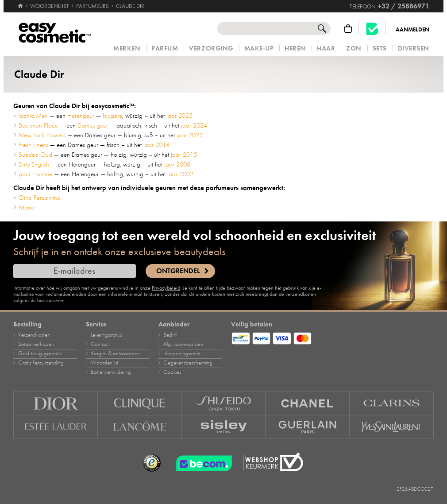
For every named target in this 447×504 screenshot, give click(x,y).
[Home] (20, 2)
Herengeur (81, 116)
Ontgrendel (178, 271)
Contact (100, 344)
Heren (295, 48)
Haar (326, 48)
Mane (26, 207)
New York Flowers (42, 135)
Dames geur (93, 125)
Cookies (172, 372)
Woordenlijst (104, 363)
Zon (354, 48)
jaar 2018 (156, 145)
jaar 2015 (184, 155)
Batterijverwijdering (111, 372)
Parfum (165, 48)
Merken (127, 48)
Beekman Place (38, 125)
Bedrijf (170, 335)
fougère (112, 116)
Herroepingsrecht (182, 353)
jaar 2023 (190, 135)
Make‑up (259, 48)
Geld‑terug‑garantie (40, 353)
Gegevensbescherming (188, 363)
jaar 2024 (194, 125)
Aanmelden (412, 30)
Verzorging (211, 48)
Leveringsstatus (106, 335)
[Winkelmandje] (348, 29)
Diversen (414, 48)
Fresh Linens (33, 145)
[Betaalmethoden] (332, 337)
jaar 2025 (179, 116)
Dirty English (34, 164)
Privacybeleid (166, 288)
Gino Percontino (40, 198)
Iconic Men (33, 116)
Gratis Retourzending (41, 363)
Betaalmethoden (36, 344)
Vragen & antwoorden (115, 353)
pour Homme (35, 174)
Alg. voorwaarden (183, 344)
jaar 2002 (180, 174)
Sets (380, 48)
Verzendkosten (34, 335)
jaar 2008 (177, 164)
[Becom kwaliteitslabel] (372, 29)
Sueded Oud (35, 155)
